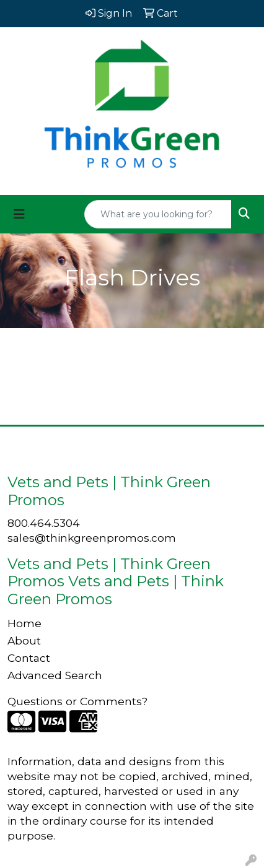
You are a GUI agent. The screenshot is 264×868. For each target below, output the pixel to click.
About (24, 640)
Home (24, 623)
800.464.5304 (44, 523)
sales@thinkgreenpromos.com (92, 538)
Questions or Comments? (77, 701)
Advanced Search (55, 675)
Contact (29, 658)
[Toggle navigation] (19, 214)
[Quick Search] (158, 214)
